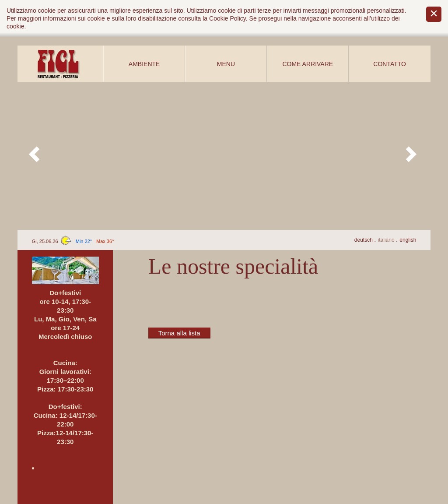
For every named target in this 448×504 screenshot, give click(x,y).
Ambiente (144, 64)
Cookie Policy (227, 18)
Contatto (390, 64)
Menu (226, 64)
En (408, 240)
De (364, 240)
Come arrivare (308, 64)
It (387, 240)
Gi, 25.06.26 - (73, 241)
